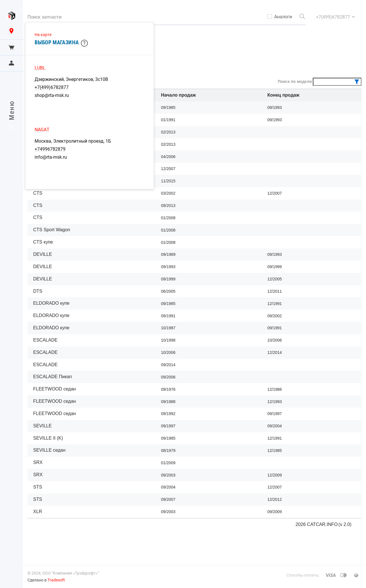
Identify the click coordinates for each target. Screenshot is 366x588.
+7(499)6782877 (52, 87)
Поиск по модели (295, 81)
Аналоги (283, 17)
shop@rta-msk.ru (52, 95)
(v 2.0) (345, 524)
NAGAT (42, 129)
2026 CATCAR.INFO (317, 524)
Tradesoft (56, 580)
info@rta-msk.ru (51, 157)
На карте (43, 34)
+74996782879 (50, 149)
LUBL (40, 68)
